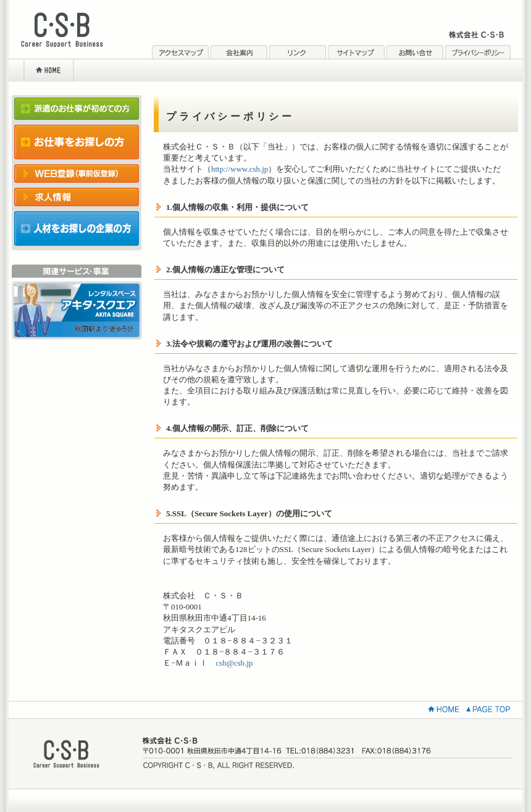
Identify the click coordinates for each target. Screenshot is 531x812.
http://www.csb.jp (240, 169)
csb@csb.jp (234, 663)
